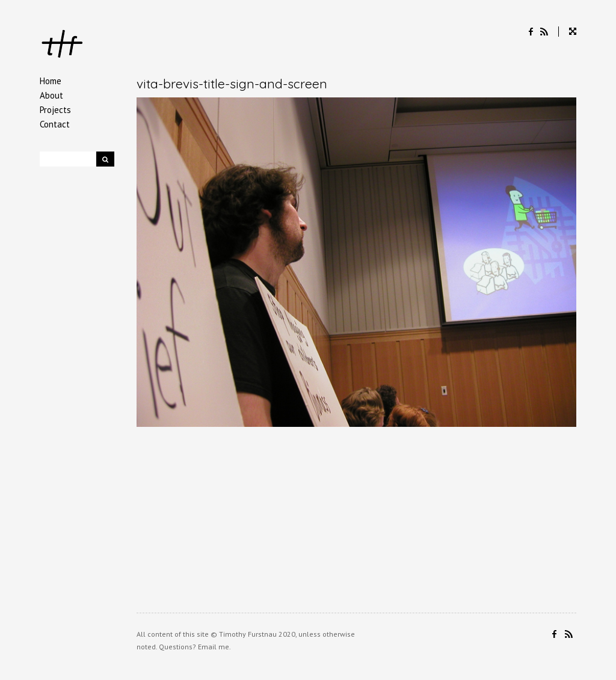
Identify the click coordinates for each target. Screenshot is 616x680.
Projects (55, 110)
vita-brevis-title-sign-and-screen (232, 84)
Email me (214, 647)
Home (51, 81)
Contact (55, 124)
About (51, 95)
